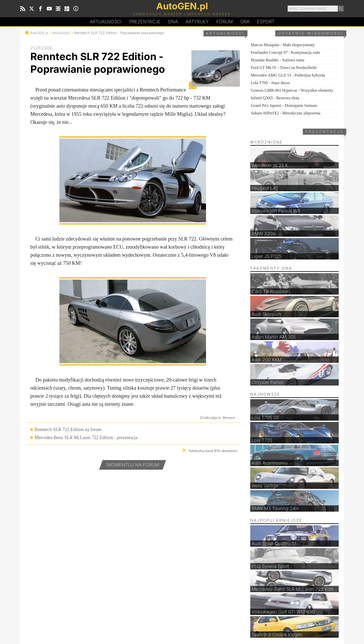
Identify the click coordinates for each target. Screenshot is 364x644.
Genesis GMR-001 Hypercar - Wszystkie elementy (292, 90)
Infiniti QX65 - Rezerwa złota (275, 98)
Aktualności (106, 22)
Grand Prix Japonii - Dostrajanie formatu (284, 105)
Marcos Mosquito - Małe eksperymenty (283, 45)
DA (173, 22)
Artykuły (197, 22)
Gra (245, 22)
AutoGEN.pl (39, 33)
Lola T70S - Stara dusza (270, 83)
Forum (225, 22)
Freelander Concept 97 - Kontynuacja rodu (285, 52)
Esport (266, 22)
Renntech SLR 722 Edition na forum (68, 430)
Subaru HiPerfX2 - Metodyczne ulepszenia (286, 113)
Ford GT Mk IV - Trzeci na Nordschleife (284, 68)
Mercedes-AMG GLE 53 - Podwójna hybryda (288, 75)
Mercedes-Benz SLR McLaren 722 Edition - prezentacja (86, 438)
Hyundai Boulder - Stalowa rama (278, 60)
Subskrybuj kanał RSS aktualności (210, 451)
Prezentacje (145, 22)
